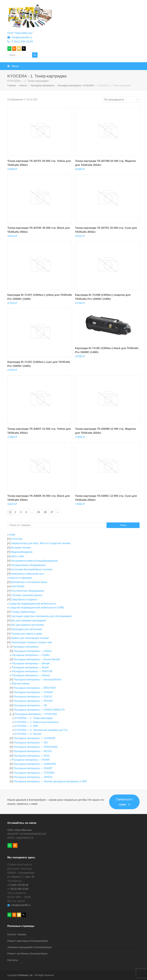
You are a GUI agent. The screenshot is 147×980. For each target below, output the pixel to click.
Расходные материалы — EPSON (33, 701)
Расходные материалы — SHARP (33, 768)
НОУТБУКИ (18, 586)
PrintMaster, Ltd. (25, 975)
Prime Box (17, 539)
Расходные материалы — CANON (33, 692)
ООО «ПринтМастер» (20, 830)
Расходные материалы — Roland (31, 675)
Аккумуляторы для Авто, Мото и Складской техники (41, 543)
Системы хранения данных (27, 595)
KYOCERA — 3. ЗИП (26, 726)
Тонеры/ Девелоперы (23, 612)
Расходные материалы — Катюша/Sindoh (38, 680)
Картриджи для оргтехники (27, 629)
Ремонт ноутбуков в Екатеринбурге (27, 954)
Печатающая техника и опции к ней (32, 642)
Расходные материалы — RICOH (33, 751)
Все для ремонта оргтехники (28, 625)
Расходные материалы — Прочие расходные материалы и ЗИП (50, 781)
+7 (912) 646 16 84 (22, 41)
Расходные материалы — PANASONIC (36, 747)
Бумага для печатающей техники (30, 638)
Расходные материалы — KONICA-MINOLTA (39, 710)
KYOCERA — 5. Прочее (28, 734)
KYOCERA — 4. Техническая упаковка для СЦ (41, 730)
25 (38, 512)
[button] (74, 66)
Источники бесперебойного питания (32, 569)
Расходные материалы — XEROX (33, 777)
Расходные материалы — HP (30, 705)
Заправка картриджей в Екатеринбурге (30, 947)
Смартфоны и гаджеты (24, 599)
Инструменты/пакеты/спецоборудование (34, 561)
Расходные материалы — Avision (33, 651)
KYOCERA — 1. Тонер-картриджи (34, 718)
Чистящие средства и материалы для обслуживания (41, 616)
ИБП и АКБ (18, 556)
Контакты (13, 960)
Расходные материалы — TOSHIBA (34, 773)
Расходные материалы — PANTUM (32, 671)
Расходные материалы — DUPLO (33, 697)
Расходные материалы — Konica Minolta (37, 659)
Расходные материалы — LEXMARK (35, 738)
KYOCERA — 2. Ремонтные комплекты (37, 722)
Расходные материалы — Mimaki (31, 663)
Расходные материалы (25, 647)
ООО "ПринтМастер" (20, 33)
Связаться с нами (124, 802)
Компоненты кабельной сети (28, 574)
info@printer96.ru (22, 37)
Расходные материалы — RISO (32, 756)
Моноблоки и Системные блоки (29, 582)
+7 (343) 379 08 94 (18, 885)
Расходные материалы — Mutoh (30, 667)
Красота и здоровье (21, 578)
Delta (12, 535)
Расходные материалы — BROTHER (35, 688)
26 (45, 512)
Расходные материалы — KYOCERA (36, 714)
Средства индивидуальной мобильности (33, 604)
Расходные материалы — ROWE (31, 760)
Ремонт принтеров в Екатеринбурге (28, 941)
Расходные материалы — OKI (31, 743)
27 (52, 512)
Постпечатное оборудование (28, 591)
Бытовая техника (21, 548)
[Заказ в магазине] (121, 100)
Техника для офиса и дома (27, 634)
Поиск (123, 525)
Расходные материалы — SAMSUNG (35, 764)
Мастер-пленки (21, 684)
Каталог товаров (17, 934)
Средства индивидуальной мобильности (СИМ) (37, 608)
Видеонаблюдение (22, 552)
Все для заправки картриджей (28, 621)
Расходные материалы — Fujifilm (31, 655)
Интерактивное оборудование (28, 565)
